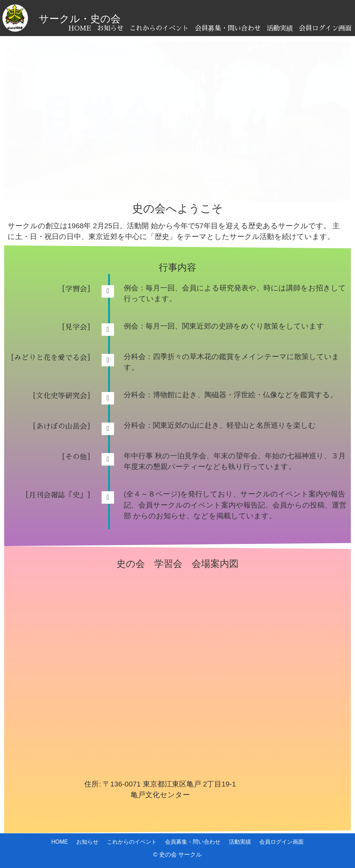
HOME (80, 28)
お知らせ (110, 28)
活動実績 (280, 28)
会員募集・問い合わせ (228, 28)
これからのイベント (159, 28)
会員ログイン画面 (325, 28)
